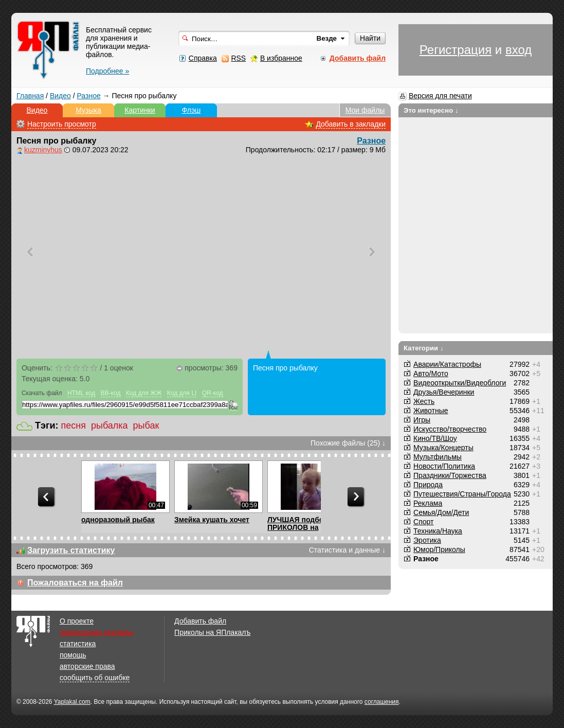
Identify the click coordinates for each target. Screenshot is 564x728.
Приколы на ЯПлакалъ (212, 632)
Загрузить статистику (71, 550)
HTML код (81, 393)
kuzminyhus (43, 150)
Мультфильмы (438, 457)
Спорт (423, 522)
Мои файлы (365, 110)
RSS (238, 58)
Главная (30, 96)
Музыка (88, 110)
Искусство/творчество (450, 429)
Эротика (427, 540)
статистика (78, 644)
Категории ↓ (424, 348)
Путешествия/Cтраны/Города (462, 494)
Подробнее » (107, 71)
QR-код (213, 393)
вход (518, 50)
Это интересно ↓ (431, 110)
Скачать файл (42, 393)
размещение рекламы (96, 632)
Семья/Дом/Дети (441, 512)
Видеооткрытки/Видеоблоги (460, 383)
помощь (73, 655)
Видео (60, 96)
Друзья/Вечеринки (444, 392)
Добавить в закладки (351, 124)
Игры (422, 420)
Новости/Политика (444, 466)
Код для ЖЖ (144, 393)
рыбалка (110, 425)
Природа (428, 485)
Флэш (192, 110)
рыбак (146, 425)
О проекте (77, 621)
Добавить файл (200, 621)
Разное (88, 96)
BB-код (111, 393)
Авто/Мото (431, 374)
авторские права (87, 666)
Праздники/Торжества (450, 475)
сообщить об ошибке (95, 678)
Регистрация (456, 50)
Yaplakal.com (72, 702)
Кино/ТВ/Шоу (435, 438)
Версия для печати (440, 96)
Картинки (140, 110)
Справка (203, 58)
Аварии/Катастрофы (447, 364)
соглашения (382, 702)
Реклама (428, 503)
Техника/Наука (438, 531)
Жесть (424, 401)
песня (73, 425)
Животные (431, 411)
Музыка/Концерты (443, 448)
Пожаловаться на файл (75, 583)
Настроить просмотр (62, 124)
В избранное (281, 58)
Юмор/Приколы (439, 549)
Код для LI (182, 393)
